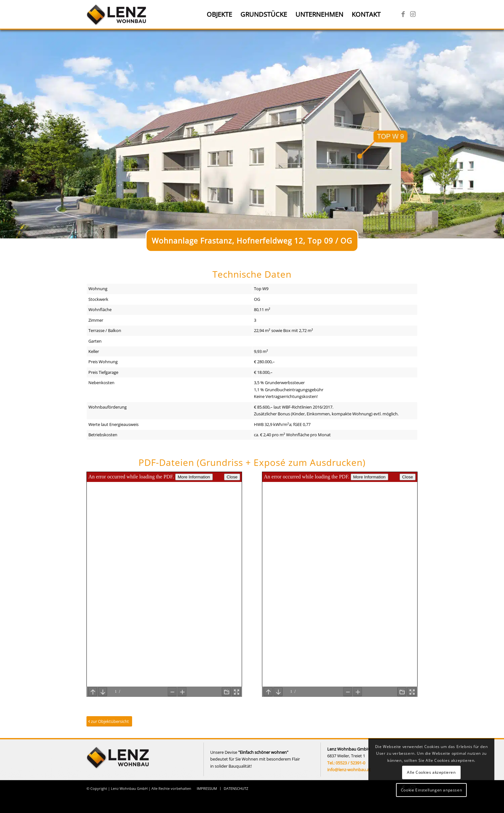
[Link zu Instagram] (413, 14)
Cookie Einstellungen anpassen (431, 790)
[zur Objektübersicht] (109, 721)
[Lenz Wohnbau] (117, 14)
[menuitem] (219, 14)
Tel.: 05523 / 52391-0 (346, 763)
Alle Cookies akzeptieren (431, 772)
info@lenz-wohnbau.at (349, 770)
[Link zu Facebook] (403, 14)
